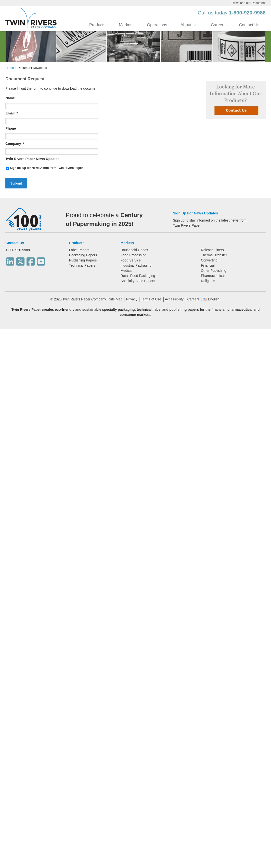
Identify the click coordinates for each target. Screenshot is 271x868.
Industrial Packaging (136, 265)
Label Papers (79, 250)
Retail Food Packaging (138, 276)
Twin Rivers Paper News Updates (32, 159)
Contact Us (249, 25)
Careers (218, 25)
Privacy (132, 299)
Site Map (116, 299)
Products (97, 25)
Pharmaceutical (213, 276)
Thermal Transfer (214, 255)
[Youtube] (41, 260)
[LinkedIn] (10, 260)
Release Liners (212, 250)
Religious (208, 281)
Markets (126, 25)
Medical (126, 271)
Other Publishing (214, 271)
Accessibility (174, 299)
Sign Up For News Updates (195, 213)
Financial (208, 265)
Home (10, 68)
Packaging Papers (83, 255)
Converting (209, 260)
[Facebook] (31, 260)
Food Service (130, 260)
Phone (11, 128)
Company (15, 144)
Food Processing (133, 255)
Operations (157, 25)
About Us (189, 25)
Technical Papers (82, 265)
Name (10, 98)
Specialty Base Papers (138, 281)
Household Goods (134, 250)
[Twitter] (20, 260)
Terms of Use (151, 299)
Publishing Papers (83, 260)
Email (12, 113)
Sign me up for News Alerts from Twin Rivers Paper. (47, 168)
